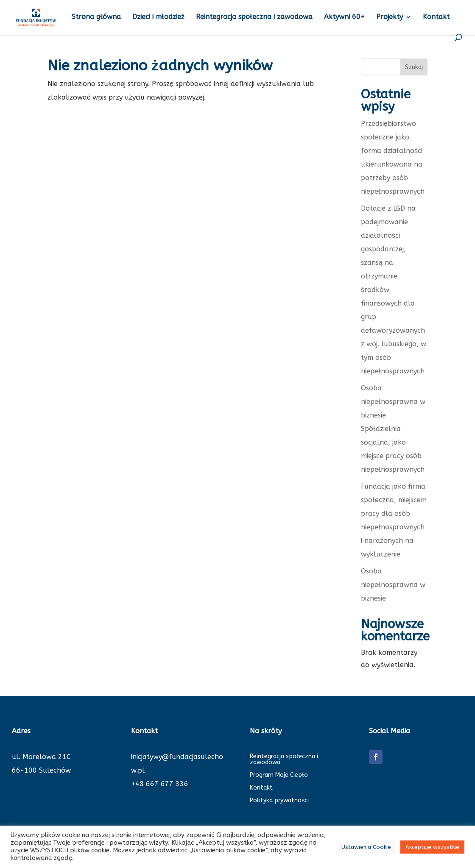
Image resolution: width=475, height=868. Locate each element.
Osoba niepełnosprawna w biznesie (393, 585)
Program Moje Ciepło (279, 775)
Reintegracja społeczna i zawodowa (254, 17)
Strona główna (96, 17)
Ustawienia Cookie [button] (366, 847)
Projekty (390, 17)
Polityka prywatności (279, 801)
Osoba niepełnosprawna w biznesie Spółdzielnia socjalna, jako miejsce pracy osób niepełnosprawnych (393, 429)
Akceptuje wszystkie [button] (432, 847)
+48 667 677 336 (160, 784)
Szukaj (414, 67)
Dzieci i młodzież (158, 17)
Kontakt (436, 17)
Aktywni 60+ (344, 17)
